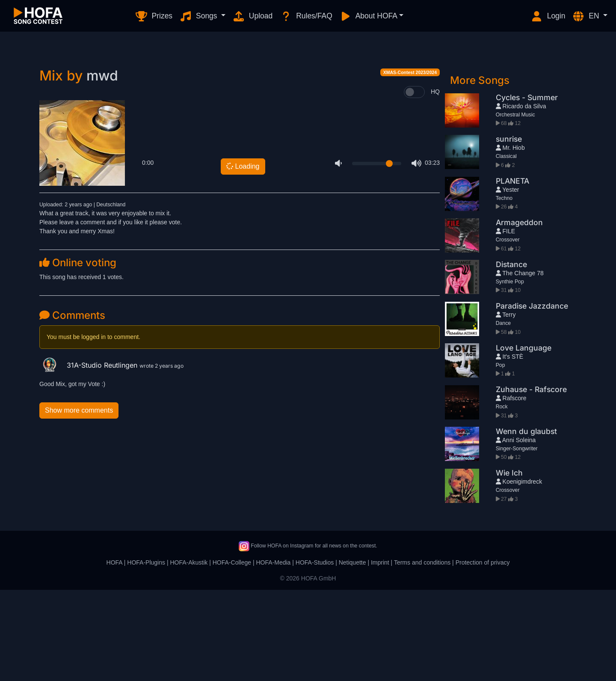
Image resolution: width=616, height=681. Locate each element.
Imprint (380, 654)
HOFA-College (232, 654)
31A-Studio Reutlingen (89, 456)
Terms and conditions (422, 654)
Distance (511, 355)
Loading (242, 257)
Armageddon (519, 314)
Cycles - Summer (527, 189)
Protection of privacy (483, 654)
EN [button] (586, 16)
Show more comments (79, 501)
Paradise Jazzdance (532, 397)
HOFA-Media (273, 654)
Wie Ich (509, 564)
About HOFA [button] (368, 16)
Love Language (524, 439)
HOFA (114, 654)
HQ (435, 183)
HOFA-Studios (315, 654)
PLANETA (512, 272)
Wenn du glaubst (526, 522)
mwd (102, 167)
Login (548, 16)
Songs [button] (199, 16)
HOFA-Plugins (146, 654)
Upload (252, 16)
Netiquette (352, 654)
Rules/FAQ (306, 16)
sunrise (509, 230)
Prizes (154, 16)
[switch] (414, 183)
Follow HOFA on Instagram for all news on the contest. (308, 637)
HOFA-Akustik (189, 654)
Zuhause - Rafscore (531, 480)
